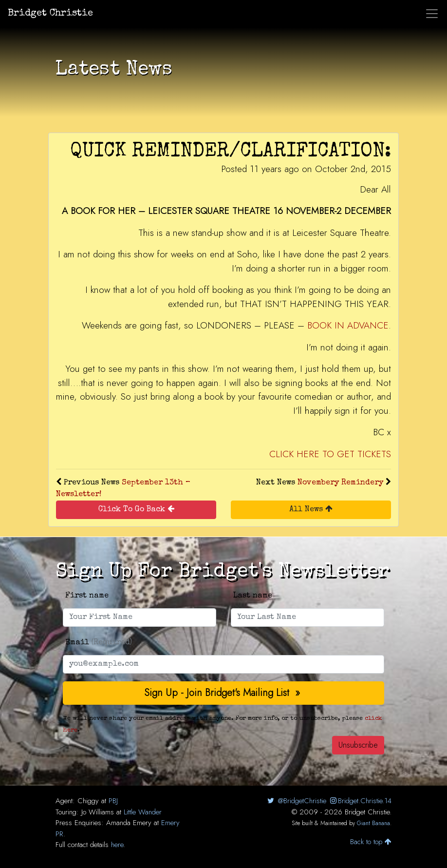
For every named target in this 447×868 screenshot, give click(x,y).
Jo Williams (98, 812)
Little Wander (143, 812)
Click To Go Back (136, 509)
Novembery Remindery (340, 483)
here (117, 845)
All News (311, 509)
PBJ (113, 801)
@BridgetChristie (296, 801)
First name (87, 596)
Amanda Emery (129, 823)
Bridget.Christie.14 (360, 801)
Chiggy (88, 801)
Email (99, 643)
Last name (253, 596)
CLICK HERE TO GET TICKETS (330, 454)
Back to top (371, 842)
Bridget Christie (50, 14)
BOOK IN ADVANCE (348, 325)
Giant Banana (373, 823)
